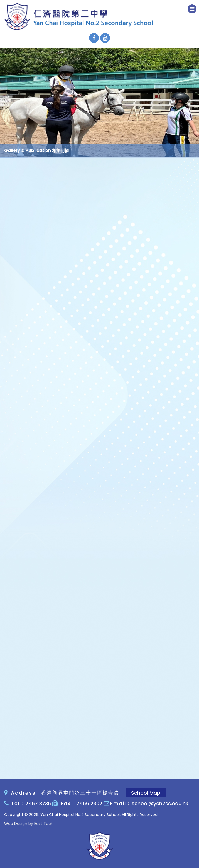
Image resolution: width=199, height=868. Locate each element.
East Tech (44, 824)
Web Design (16, 824)
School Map (146, 793)
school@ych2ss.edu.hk (160, 803)
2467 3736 (38, 803)
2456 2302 (89, 803)
